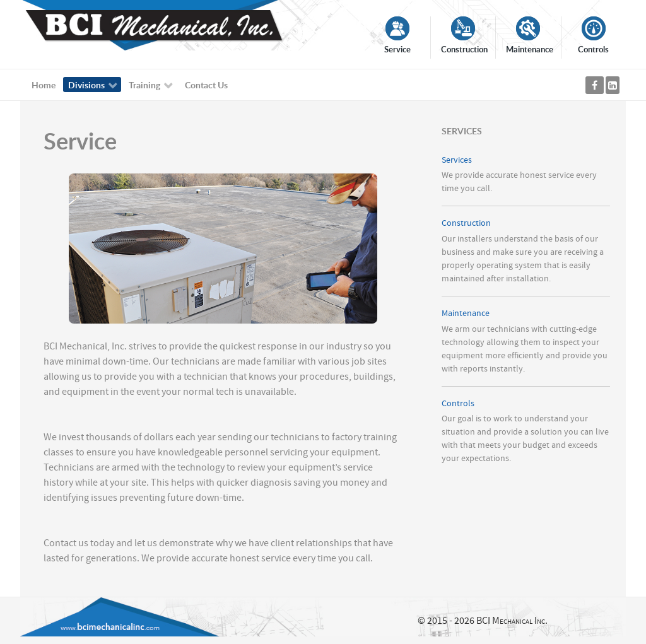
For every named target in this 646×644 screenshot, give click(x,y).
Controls (458, 403)
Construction (466, 223)
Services (457, 160)
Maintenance (466, 313)
